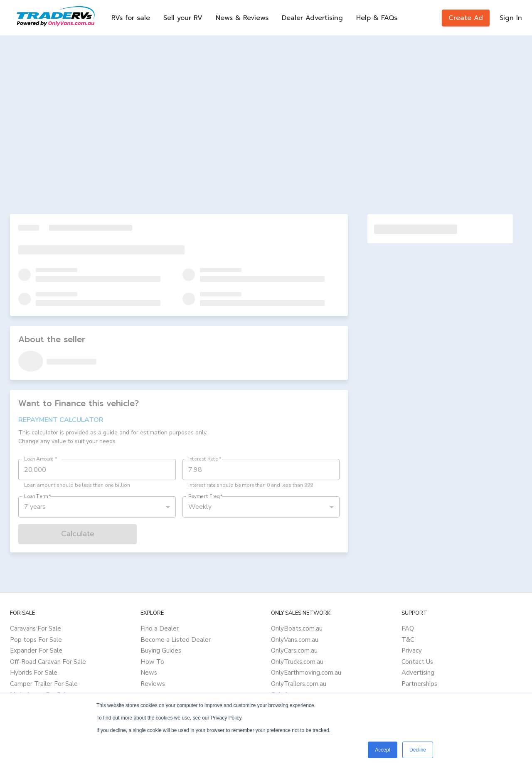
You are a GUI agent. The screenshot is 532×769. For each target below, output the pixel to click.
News (149, 673)
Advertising (418, 673)
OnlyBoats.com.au (297, 629)
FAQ (408, 629)
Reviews (153, 684)
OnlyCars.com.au (294, 651)
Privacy (412, 651)
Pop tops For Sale (36, 640)
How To (152, 662)
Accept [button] (383, 750)
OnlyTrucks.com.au (297, 662)
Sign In (511, 18)
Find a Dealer (160, 629)
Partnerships (419, 684)
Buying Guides (161, 651)
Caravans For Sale (36, 629)
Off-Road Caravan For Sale (48, 662)
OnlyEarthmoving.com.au (306, 673)
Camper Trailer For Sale (44, 684)
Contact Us (417, 662)
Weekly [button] (200, 507)
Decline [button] (418, 750)
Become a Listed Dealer (176, 640)
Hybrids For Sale (34, 673)
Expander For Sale (36, 651)
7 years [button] (35, 507)
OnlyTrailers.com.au (299, 684)
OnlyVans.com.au (295, 640)
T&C (408, 640)
